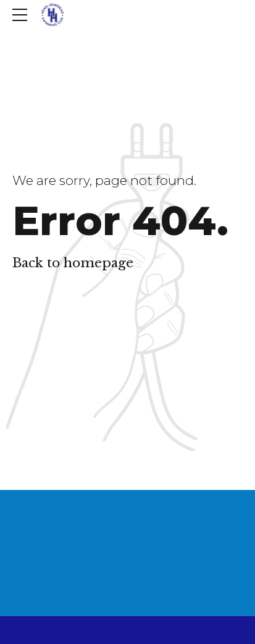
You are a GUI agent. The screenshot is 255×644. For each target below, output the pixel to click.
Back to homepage (73, 263)
